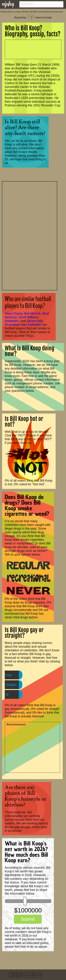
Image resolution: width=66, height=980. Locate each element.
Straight (11, 685)
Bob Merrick (32, 313)
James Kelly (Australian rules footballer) (24, 323)
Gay (9, 675)
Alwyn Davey (14, 313)
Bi (7, 694)
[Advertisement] (30, 235)
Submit (28, 919)
